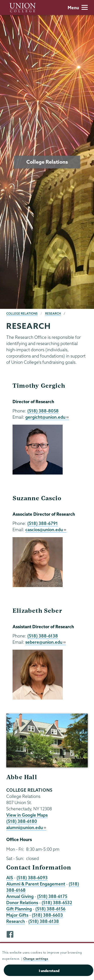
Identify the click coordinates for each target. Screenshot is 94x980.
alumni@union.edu (26, 827)
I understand (49, 971)
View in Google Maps (27, 815)
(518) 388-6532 (57, 903)
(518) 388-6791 (43, 523)
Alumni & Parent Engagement (36, 884)
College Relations (22, 313)
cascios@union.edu (46, 530)
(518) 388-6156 (50, 909)
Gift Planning (19, 909)
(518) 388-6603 (47, 915)
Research (53, 313)
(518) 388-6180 (22, 821)
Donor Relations (22, 903)
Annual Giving (20, 896)
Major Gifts (17, 915)
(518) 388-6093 (32, 878)
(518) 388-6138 (43, 636)
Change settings (36, 959)
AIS (10, 878)
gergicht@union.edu (47, 417)
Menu (78, 8)
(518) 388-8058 (43, 411)
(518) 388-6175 (52, 896)
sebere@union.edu (46, 642)
